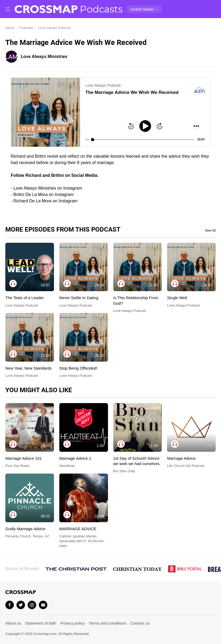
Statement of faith (41, 623)
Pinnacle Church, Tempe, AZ (27, 536)
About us (13, 623)
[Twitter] (21, 605)
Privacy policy (73, 623)
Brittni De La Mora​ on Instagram (43, 195)
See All (210, 231)
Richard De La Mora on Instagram (45, 201)
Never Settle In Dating (79, 298)
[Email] (43, 605)
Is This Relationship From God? (136, 300)
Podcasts (101, 9)
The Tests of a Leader (25, 298)
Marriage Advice (181, 458)
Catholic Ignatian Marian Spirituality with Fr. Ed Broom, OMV (82, 541)
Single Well (177, 298)
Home (10, 28)
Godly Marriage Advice (25, 529)
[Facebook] (10, 605)
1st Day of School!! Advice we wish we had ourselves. (137, 461)
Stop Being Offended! (78, 368)
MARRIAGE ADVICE (78, 529)
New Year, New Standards (28, 368)
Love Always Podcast (54, 28)
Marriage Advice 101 (24, 458)
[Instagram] (32, 605)
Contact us (140, 623)
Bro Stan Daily (124, 471)
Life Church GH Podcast (186, 466)
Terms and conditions (108, 623)
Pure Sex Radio (17, 466)
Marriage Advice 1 (75, 458)
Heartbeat (67, 466)
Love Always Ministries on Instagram (48, 188)
